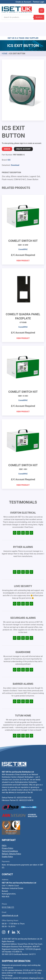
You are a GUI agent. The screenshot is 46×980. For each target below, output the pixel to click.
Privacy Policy (7, 834)
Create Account (23, 134)
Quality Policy (7, 842)
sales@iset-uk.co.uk (10, 901)
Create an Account (23, 2)
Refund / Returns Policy (11, 839)
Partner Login (39, 2)
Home (5, 39)
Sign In (7, 134)
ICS (9, 145)
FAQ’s (4, 831)
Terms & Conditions (10, 836)
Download (15, 150)
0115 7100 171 (8, 893)
